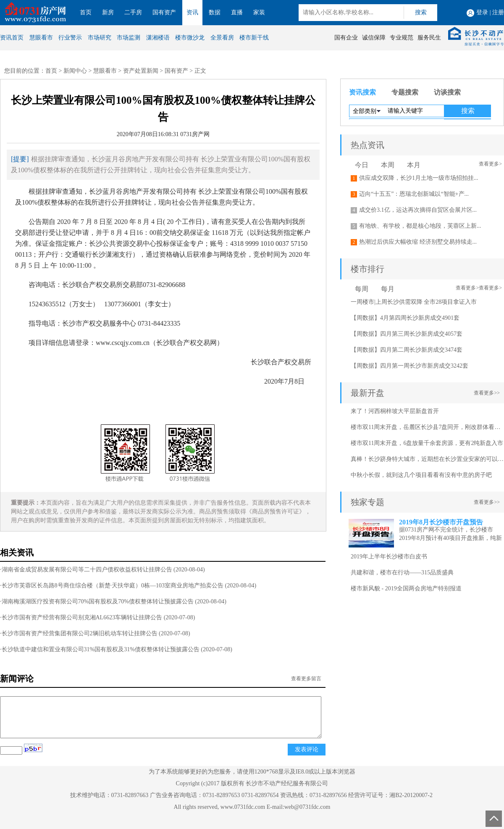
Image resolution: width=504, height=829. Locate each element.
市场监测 (129, 38)
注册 (498, 12)
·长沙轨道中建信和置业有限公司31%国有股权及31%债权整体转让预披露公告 (100, 649)
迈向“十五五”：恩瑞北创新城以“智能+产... (414, 194)
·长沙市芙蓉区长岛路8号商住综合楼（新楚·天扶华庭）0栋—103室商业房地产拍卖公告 (112, 586)
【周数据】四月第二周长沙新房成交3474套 (407, 350)
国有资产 (164, 12)
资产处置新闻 (141, 71)
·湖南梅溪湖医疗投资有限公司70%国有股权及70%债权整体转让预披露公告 (97, 601)
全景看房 (222, 38)
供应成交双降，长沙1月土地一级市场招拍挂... (419, 178)
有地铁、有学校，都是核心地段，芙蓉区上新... (420, 226)
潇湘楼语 (158, 38)
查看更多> (490, 164)
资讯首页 (12, 38)
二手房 (133, 12)
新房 (108, 12)
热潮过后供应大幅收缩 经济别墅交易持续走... (418, 242)
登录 (482, 12)
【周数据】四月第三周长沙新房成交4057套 (407, 334)
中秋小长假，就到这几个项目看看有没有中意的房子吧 (421, 475)
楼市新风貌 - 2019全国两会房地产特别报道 (406, 588)
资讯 (192, 12)
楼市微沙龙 (190, 38)
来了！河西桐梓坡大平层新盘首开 (395, 411)
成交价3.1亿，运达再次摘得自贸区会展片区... (418, 210)
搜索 (421, 12)
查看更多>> (487, 393)
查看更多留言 (306, 679)
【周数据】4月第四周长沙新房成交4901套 (405, 318)
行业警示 (70, 38)
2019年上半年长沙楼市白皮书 (389, 557)
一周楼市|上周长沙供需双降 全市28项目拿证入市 (414, 302)
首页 (86, 12)
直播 (237, 12)
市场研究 (100, 38)
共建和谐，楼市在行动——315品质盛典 (402, 572)
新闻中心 (75, 71)
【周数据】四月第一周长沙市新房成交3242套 (409, 366)
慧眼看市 (41, 38)
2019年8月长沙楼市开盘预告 (441, 522)
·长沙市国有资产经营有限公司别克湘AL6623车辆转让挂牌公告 (81, 617)
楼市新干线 (254, 38)
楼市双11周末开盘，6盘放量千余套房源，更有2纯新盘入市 (427, 443)
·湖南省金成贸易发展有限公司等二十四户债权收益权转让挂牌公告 (86, 570)
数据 (215, 12)
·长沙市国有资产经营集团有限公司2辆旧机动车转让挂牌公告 (79, 633)
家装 (259, 12)
